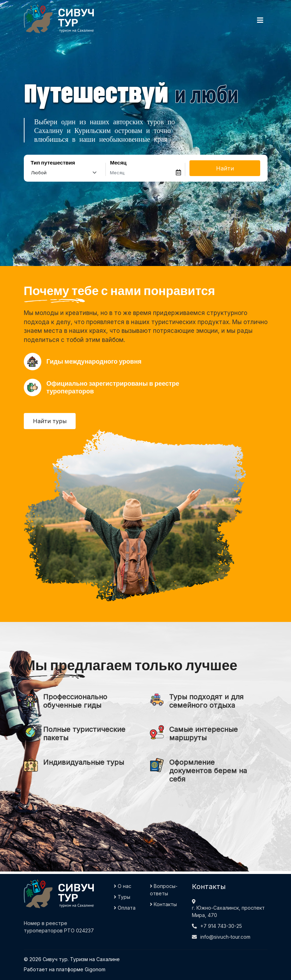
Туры (122, 897)
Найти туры (50, 421)
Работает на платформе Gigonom (65, 969)
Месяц (118, 163)
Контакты (163, 904)
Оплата (125, 908)
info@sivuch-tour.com (225, 937)
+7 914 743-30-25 (221, 926)
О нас (123, 886)
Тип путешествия (53, 163)
